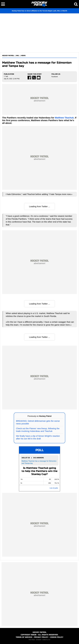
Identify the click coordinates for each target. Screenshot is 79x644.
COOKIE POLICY (57, 637)
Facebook (55, 77)
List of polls (54, 488)
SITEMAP (39, 640)
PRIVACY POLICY (41, 637)
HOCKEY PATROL (8, 56)
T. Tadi (6, 76)
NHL (18, 56)
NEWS (23, 56)
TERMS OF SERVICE (24, 637)
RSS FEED (32, 640)
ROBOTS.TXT (46, 640)
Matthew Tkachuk (64, 118)
